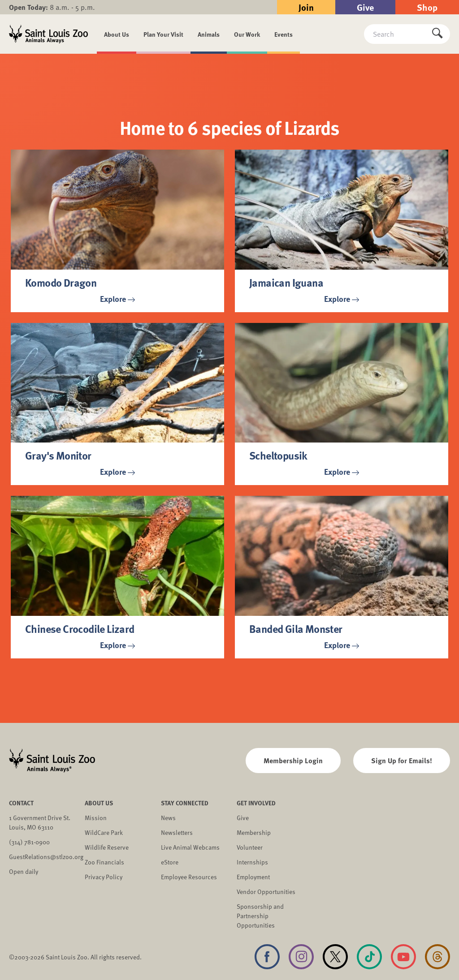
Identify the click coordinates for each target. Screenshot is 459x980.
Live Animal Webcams (190, 847)
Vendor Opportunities (266, 892)
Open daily (24, 871)
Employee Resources (189, 877)
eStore (170, 862)
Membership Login (293, 760)
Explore (117, 299)
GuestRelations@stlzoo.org (46, 857)
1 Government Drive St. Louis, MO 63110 (40, 822)
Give (365, 7)
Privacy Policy (104, 877)
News (168, 818)
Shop (427, 7)
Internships (252, 862)
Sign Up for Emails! (402, 760)
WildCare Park (104, 832)
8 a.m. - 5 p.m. (52, 7)
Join (306, 7)
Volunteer (250, 847)
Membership (254, 832)
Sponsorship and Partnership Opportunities (260, 916)
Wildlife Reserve (107, 847)
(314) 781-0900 (29, 842)
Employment (253, 877)
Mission (96, 818)
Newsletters (177, 832)
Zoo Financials (104, 862)
